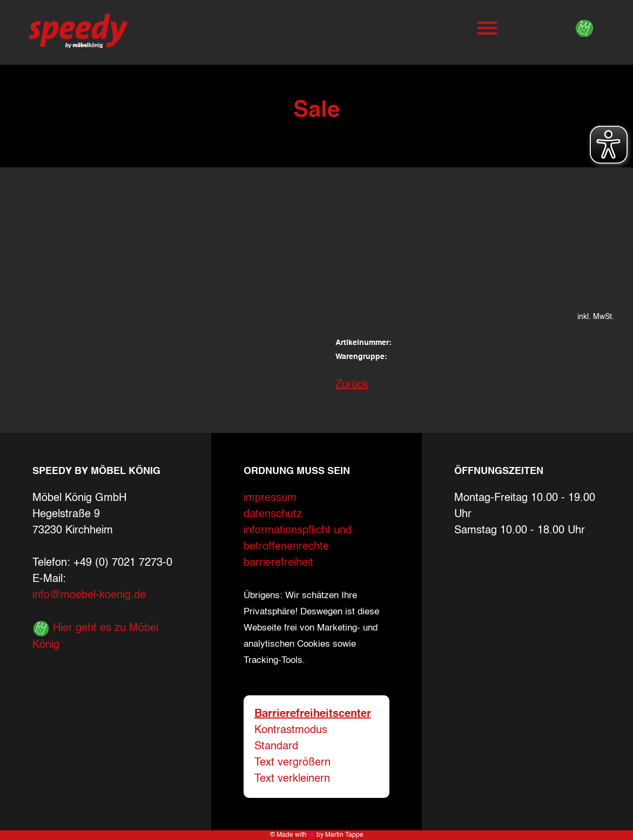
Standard (276, 747)
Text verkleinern (292, 779)
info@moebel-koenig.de (89, 595)
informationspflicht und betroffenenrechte (298, 539)
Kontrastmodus (291, 730)
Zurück (352, 385)
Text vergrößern (292, 763)
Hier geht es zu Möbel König (95, 635)
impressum (270, 498)
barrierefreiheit (278, 563)
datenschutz (273, 514)
